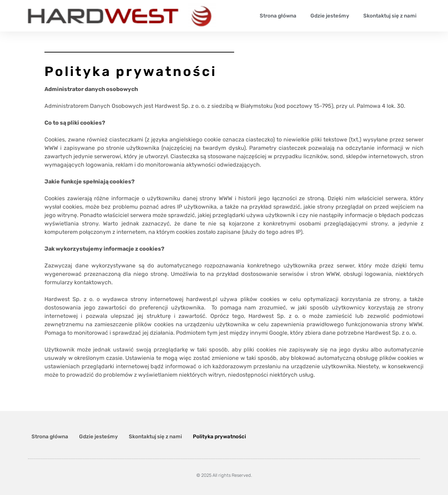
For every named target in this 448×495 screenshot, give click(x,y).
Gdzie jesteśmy (330, 16)
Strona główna (278, 16)
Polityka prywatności (219, 437)
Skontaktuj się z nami (390, 16)
